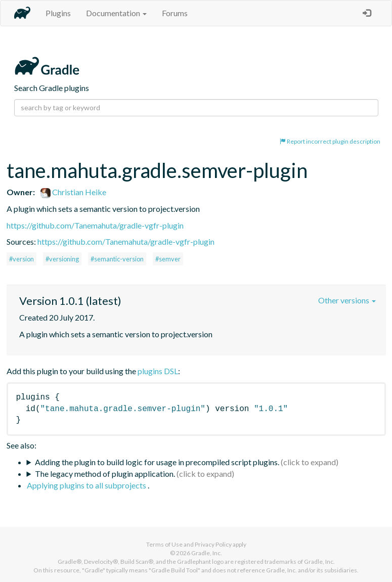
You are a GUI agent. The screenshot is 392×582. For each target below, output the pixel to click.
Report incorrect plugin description (330, 141)
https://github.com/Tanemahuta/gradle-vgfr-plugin (95, 225)
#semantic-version (117, 259)
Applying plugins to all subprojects (87, 485)
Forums (175, 13)
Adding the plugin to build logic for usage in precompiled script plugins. (157, 462)
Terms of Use (164, 544)
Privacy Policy (213, 544)
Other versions (347, 300)
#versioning (62, 259)
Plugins (58, 13)
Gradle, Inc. (207, 553)
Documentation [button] (116, 13)
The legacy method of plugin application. (105, 474)
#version (21, 259)
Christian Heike (73, 192)
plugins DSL (158, 371)
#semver (168, 259)
